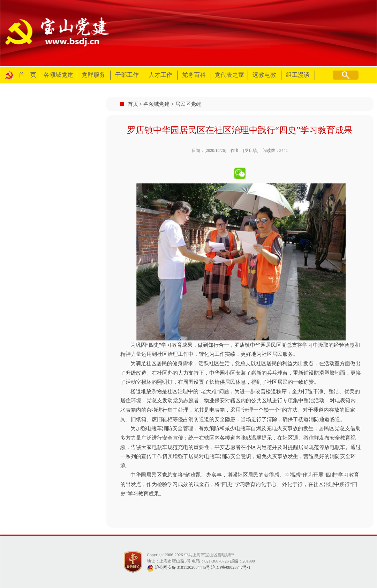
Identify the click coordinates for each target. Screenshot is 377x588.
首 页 (27, 75)
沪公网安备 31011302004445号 (179, 567)
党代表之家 (229, 75)
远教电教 (264, 75)
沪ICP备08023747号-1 (231, 567)
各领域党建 (58, 75)
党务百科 (194, 75)
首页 (133, 104)
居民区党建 (188, 104)
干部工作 (127, 75)
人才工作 (160, 75)
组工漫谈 (298, 75)
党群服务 (93, 75)
